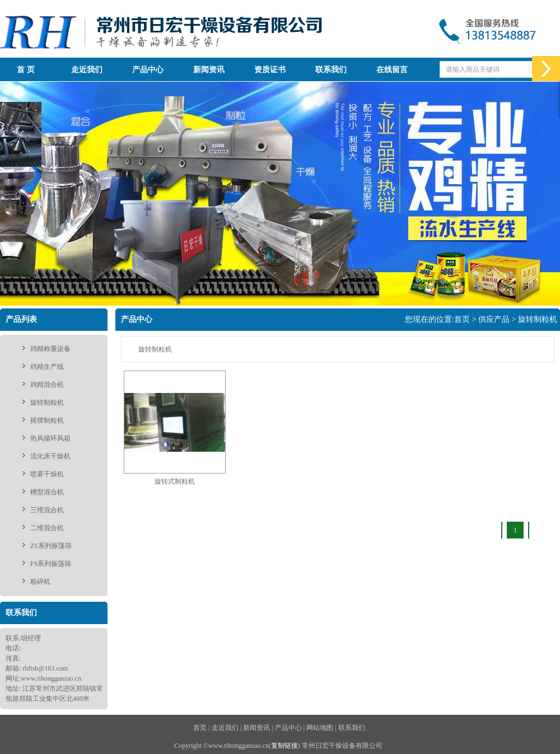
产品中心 (148, 70)
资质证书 (270, 70)
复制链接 (284, 746)
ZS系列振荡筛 (51, 546)
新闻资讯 (209, 70)
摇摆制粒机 (47, 420)
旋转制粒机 (47, 402)
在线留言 (392, 70)
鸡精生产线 (47, 367)
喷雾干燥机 (47, 474)
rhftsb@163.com (45, 668)
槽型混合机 (47, 492)
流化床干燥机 (50, 456)
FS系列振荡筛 (51, 564)
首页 (462, 319)
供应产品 (494, 319)
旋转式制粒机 (175, 481)
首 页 (26, 70)
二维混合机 (47, 528)
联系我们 (331, 70)
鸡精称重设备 (50, 349)
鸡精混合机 (47, 385)
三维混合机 (47, 510)
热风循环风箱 (50, 438)
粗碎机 (40, 582)
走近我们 (87, 70)
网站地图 (320, 728)
